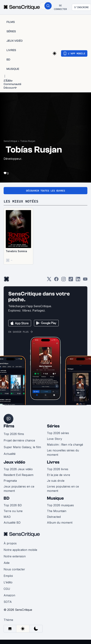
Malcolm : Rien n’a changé (65, 445)
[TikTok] (71, 280)
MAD (7, 517)
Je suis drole (56, 481)
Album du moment (60, 523)
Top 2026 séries (58, 433)
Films (9, 426)
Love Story (55, 439)
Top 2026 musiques (60, 505)
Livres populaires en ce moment (63, 489)
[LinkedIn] (78, 280)
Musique (55, 498)
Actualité (10, 454)
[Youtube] (85, 280)
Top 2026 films (14, 434)
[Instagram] (64, 280)
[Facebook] (56, 280)
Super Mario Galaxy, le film (22, 447)
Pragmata (10, 481)
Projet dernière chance (19, 440)
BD (6, 498)
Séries (53, 426)
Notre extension (15, 556)
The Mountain (57, 511)
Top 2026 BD (13, 505)
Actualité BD (12, 523)
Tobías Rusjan (28, 141)
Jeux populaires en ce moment (19, 489)
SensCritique (10, 141)
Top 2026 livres (58, 469)
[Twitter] (49, 280)
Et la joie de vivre (58, 475)
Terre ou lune (13, 511)
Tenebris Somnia (16, 251)
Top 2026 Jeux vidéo (18, 469)
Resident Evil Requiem (19, 475)
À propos (10, 543)
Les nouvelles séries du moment (63, 452)
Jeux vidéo (14, 462)
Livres (53, 462)
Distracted (54, 517)
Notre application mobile (20, 550)
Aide (7, 563)
